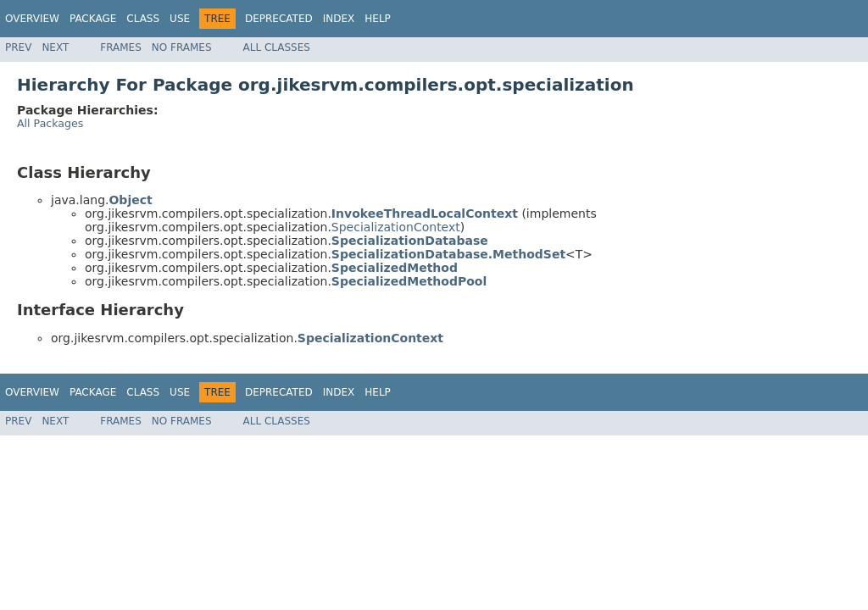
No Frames (182, 47)
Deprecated (279, 19)
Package (93, 19)
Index (339, 19)
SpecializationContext (396, 227)
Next (55, 47)
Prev (18, 47)
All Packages (50, 123)
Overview (32, 19)
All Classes (277, 47)
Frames (121, 47)
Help (378, 19)
